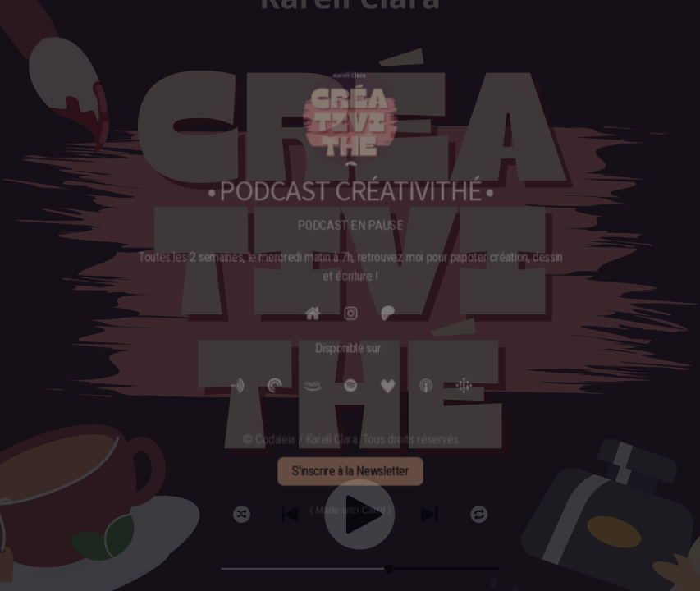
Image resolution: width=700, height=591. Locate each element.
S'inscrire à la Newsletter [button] (350, 467)
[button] (313, 313)
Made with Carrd (350, 506)
